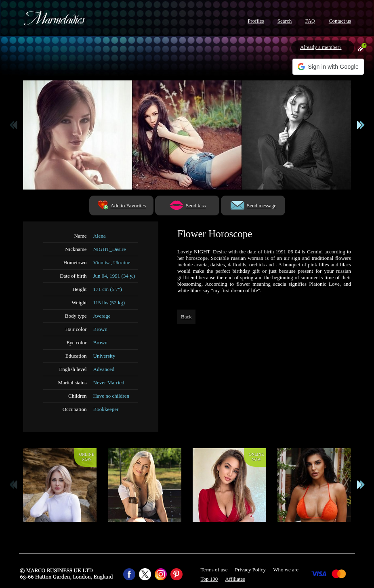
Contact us (340, 21)
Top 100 (209, 579)
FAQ (310, 21)
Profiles (256, 21)
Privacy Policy (250, 570)
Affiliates (235, 579)
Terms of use (214, 570)
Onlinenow (87, 457)
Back (186, 317)
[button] (328, 67)
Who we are (286, 570)
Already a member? (321, 47)
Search (285, 21)
